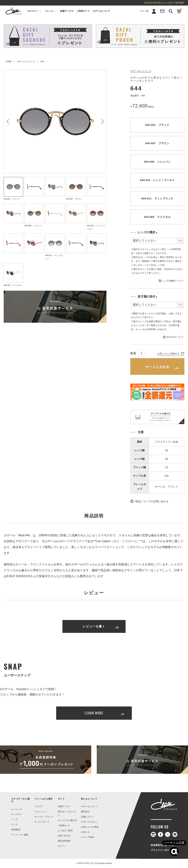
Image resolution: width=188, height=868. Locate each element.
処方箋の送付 (148, 297)
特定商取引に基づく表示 (163, 845)
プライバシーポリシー (162, 850)
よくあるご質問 (65, 830)
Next (102, 122)
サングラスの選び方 (67, 820)
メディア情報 (87, 837)
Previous (8, 122)
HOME (9, 61)
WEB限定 (16, 830)
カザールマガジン (89, 822)
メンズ (14, 819)
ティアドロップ (42, 822)
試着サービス (67, 11)
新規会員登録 (64, 841)
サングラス (17, 814)
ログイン (62, 846)
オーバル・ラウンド (44, 817)
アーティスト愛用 (20, 835)
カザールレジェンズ (26, 61)
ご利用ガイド (83, 11)
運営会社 (85, 812)
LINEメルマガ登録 (90, 827)
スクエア (39, 806)
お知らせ (85, 832)
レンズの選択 (148, 233)
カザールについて (101, 11)
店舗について (87, 817)
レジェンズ (17, 809)
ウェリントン (41, 812)
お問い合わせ (64, 836)
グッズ (14, 824)
